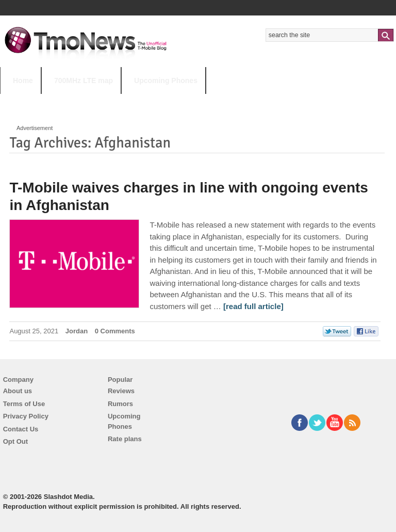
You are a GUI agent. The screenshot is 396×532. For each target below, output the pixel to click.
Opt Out (15, 441)
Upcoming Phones (166, 80)
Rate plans (125, 439)
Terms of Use (24, 404)
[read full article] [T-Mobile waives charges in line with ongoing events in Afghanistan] (253, 306)
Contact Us (21, 429)
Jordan (77, 331)
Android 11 (180, 101)
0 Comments (115, 331)
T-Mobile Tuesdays (254, 101)
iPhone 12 (120, 101)
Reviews (121, 391)
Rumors (120, 404)
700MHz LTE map (84, 80)
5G (72, 101)
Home (23, 80)
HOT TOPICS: (26, 101)
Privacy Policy (26, 416)
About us (18, 391)
